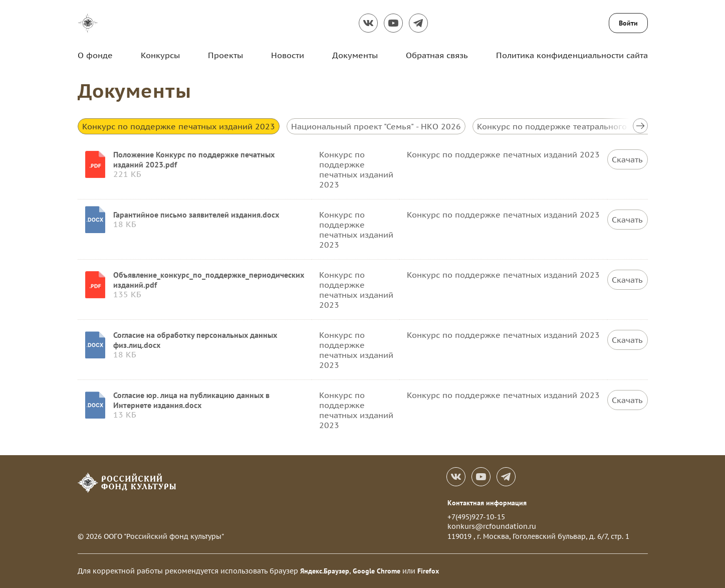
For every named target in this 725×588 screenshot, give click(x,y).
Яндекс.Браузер (325, 571)
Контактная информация (487, 503)
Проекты (225, 55)
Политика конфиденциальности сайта (572, 55)
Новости (288, 55)
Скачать (627, 159)
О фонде (95, 55)
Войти (628, 23)
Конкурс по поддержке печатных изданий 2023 (179, 126)
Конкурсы (160, 55)
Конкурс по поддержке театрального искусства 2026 (584, 126)
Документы (355, 55)
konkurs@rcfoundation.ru (492, 526)
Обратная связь (437, 55)
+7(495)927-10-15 (476, 517)
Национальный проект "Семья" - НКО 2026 (376, 126)
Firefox (428, 571)
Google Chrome (377, 571)
